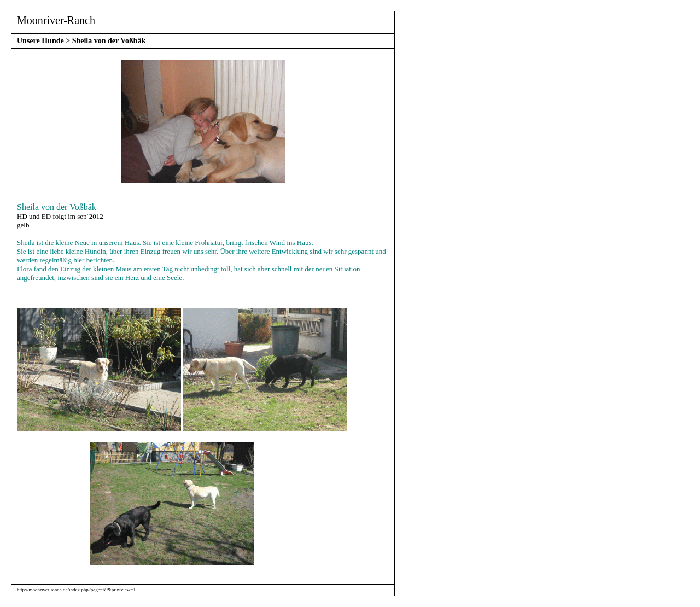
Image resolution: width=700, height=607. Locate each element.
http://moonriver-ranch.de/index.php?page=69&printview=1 (76, 590)
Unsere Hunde (40, 41)
